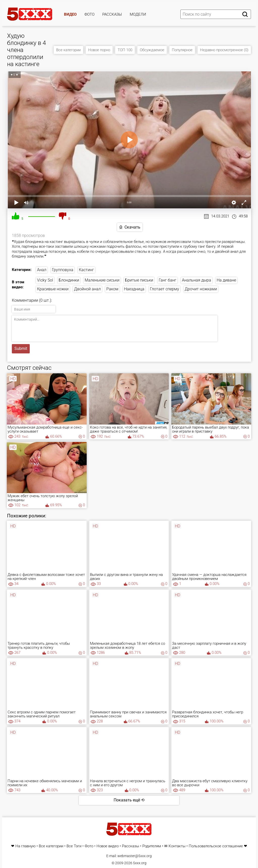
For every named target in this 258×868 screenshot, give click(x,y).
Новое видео (108, 846)
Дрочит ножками (201, 289)
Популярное (182, 50)
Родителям (152, 846)
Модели (138, 14)
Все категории (68, 50)
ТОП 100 (125, 50)
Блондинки (69, 280)
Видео (70, 14)
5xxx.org (140, 863)
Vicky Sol (45, 280)
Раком (112, 289)
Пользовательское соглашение (216, 846)
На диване (226, 280)
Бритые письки (139, 280)
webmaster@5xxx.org (135, 856)
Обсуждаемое (152, 50)
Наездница (134, 289)
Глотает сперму (165, 289)
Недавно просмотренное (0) (224, 50)
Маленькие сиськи (102, 280)
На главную (25, 846)
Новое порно (99, 50)
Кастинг (86, 270)
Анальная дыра (197, 280)
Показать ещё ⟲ (129, 800)
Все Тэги (74, 846)
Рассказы (112, 14)
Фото (89, 14)
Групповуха (63, 270)
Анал (42, 270)
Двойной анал (87, 289)
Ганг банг (168, 280)
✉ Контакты (175, 846)
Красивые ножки (53, 289)
